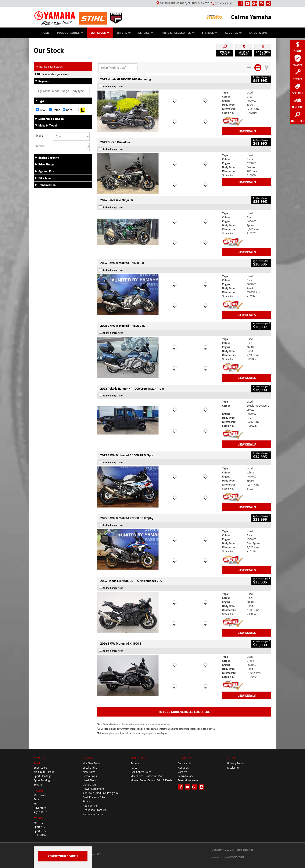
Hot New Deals (92, 763)
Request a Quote (93, 814)
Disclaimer (234, 768)
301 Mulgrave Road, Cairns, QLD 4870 (183, 3)
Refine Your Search (49, 67)
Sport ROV (40, 831)
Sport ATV (40, 827)
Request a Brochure (95, 810)
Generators (90, 784)
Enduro (38, 799)
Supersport (40, 768)
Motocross (40, 795)
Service (146, 33)
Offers (124, 33)
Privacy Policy (235, 763)
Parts (134, 768)
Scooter (38, 784)
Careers (183, 772)
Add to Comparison (113, 87)
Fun (36, 803)
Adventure (40, 808)
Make (40, 136)
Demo (55, 110)
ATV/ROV (39, 818)
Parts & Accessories (178, 33)
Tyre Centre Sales (141, 772)
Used (68, 110)
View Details (247, 131)
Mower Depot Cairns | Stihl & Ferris (151, 780)
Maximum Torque (44, 772)
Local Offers (90, 768)
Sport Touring (42, 780)
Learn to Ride (186, 776)
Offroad (38, 791)
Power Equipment (94, 789)
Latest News (258, 33)
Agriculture (40, 812)
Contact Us (184, 763)
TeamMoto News (188, 780)
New (41, 110)
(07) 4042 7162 (224, 3)
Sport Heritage (43, 776)
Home (46, 33)
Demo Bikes (90, 776)
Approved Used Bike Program (100, 793)
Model (40, 146)
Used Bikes (89, 780)
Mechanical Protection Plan (147, 776)
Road (37, 763)
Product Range (70, 33)
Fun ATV (39, 823)
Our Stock (100, 33)
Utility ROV (40, 835)
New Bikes (89, 772)
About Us (233, 33)
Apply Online (90, 806)
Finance (210, 33)
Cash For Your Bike (94, 797)
